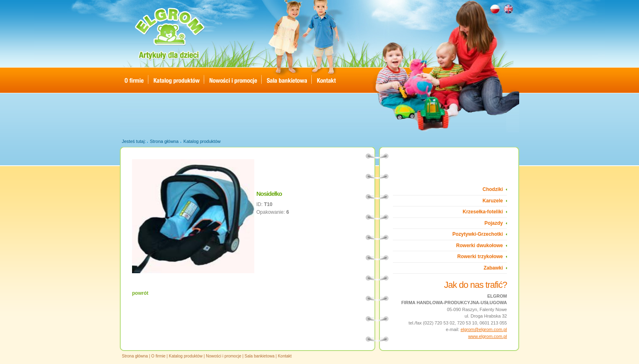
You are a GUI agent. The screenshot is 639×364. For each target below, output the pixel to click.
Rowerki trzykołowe (480, 257)
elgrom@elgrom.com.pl (484, 329)
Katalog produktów (202, 141)
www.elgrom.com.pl (488, 336)
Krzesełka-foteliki (483, 212)
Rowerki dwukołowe (479, 246)
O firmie (158, 356)
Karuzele (493, 201)
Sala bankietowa (259, 356)
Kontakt (285, 356)
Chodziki (493, 189)
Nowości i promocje (224, 356)
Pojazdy (494, 223)
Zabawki (493, 268)
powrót (140, 293)
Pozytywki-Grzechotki (478, 234)
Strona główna (164, 141)
